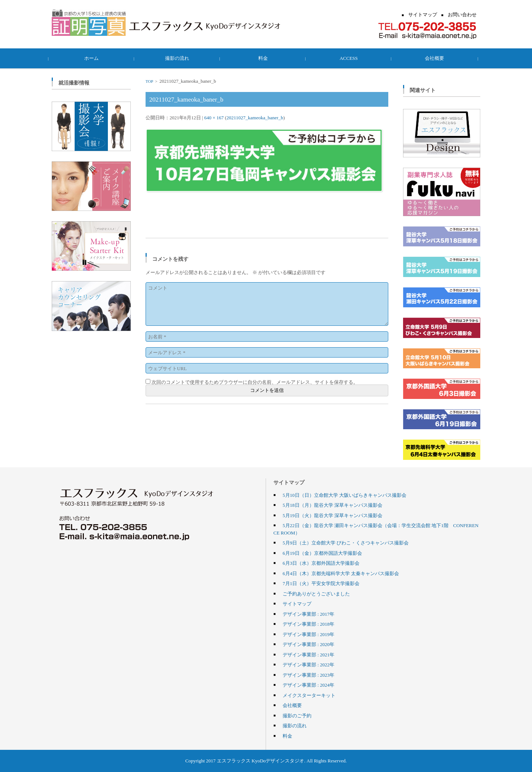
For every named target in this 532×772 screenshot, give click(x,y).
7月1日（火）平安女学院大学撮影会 (321, 583)
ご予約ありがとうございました (316, 594)
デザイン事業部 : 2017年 (308, 614)
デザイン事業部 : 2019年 (308, 634)
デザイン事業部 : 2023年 (308, 675)
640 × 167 (214, 117)
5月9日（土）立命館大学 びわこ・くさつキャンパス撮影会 (346, 543)
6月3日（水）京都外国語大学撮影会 (321, 563)
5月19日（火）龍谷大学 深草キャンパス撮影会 (332, 515)
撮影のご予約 (297, 715)
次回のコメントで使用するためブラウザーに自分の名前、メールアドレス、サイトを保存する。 (255, 382)
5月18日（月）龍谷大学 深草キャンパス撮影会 (332, 505)
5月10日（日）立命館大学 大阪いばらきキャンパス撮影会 (345, 495)
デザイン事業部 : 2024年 (308, 685)
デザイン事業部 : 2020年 (308, 644)
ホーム (95, 58)
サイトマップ (297, 604)
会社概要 (437, 58)
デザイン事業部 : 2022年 (308, 665)
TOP (149, 81)
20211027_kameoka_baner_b (255, 117)
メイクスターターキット (309, 695)
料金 (266, 58)
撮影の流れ (180, 58)
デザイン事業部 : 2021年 (308, 655)
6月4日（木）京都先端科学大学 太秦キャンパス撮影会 (341, 573)
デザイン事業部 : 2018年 (308, 624)
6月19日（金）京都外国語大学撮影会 (322, 553)
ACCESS (352, 58)
